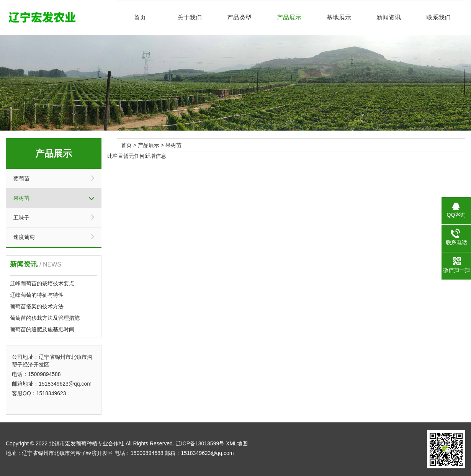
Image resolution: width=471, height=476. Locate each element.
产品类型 (239, 17)
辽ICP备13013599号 (200, 443)
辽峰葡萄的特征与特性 (37, 295)
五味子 (21, 218)
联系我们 (438, 17)
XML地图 (237, 443)
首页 (140, 17)
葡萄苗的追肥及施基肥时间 (42, 329)
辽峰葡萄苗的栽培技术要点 (42, 283)
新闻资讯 (389, 17)
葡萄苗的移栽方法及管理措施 (45, 318)
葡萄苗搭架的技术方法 (37, 306)
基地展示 (339, 17)
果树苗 (21, 198)
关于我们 (190, 17)
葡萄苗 (21, 178)
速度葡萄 (24, 237)
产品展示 (289, 17)
